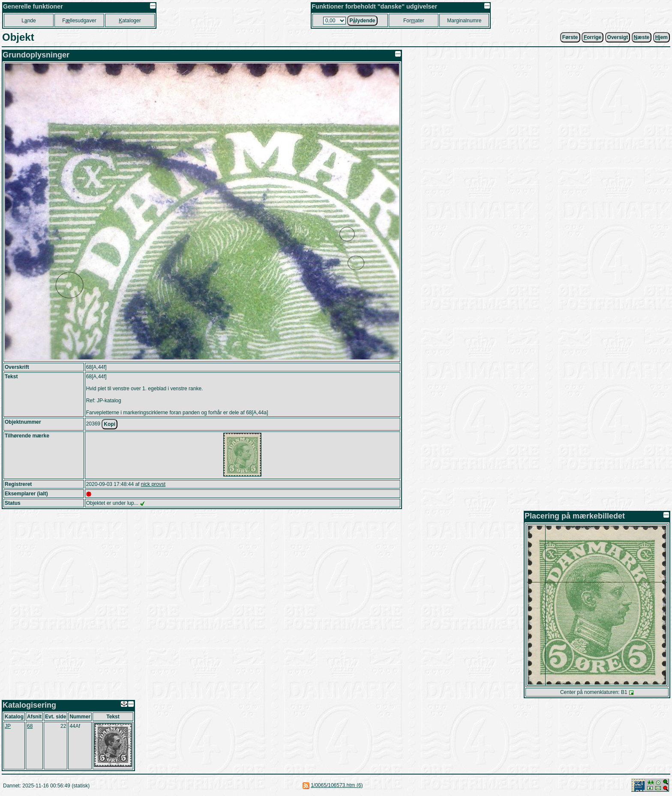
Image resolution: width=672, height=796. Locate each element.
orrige (592, 37)
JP (8, 726)
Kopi (109, 424)
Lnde (28, 21)
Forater (414, 21)
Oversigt (618, 37)
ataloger (130, 21)
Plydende (362, 21)
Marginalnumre (464, 21)
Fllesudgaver (79, 21)
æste (642, 37)
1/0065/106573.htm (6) (337, 785)
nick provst (153, 484)
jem (661, 37)
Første (570, 37)
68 (30, 726)
